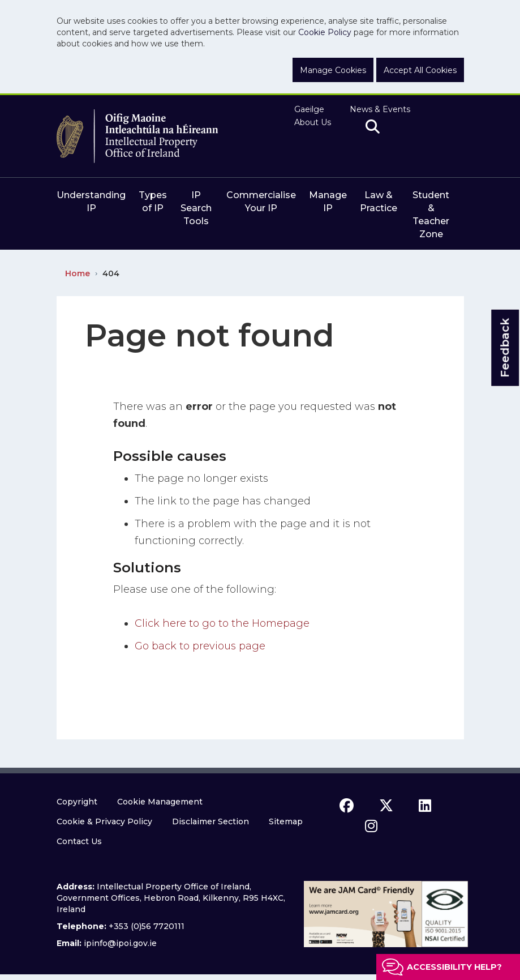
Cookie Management (160, 802)
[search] (373, 127)
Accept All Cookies (420, 70)
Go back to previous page (200, 646)
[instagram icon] (371, 826)
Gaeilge (309, 109)
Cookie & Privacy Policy (104, 821)
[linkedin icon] (425, 806)
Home (78, 273)
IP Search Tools (196, 208)
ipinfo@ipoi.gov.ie (120, 943)
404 (111, 273)
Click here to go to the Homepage (222, 623)
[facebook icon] (347, 806)
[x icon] (386, 806)
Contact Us (79, 841)
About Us (313, 122)
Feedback (505, 347)
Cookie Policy (325, 32)
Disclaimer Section (210, 821)
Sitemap (286, 821)
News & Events (380, 109)
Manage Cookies (333, 70)
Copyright (77, 802)
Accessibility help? (454, 967)
